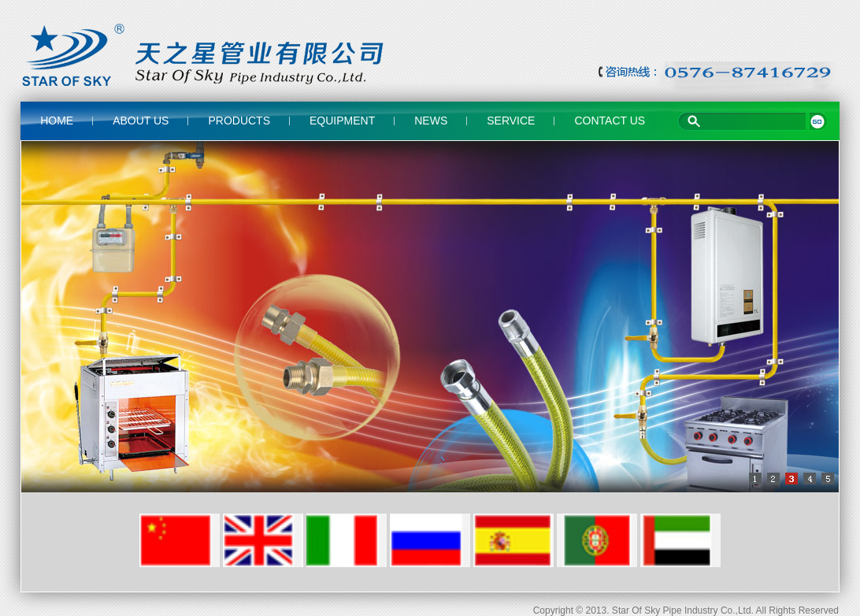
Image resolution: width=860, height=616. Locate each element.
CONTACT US (610, 121)
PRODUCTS (239, 121)
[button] (751, 479)
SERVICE (511, 121)
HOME (57, 121)
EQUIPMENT (342, 121)
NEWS (431, 121)
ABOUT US (141, 121)
